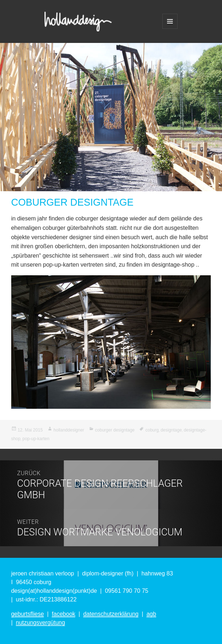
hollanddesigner (69, 430)
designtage (171, 430)
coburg (152, 430)
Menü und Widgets (170, 21)
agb (151, 614)
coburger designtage (115, 430)
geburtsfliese (28, 614)
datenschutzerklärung (111, 614)
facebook (63, 614)
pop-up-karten (36, 439)
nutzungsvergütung (40, 623)
